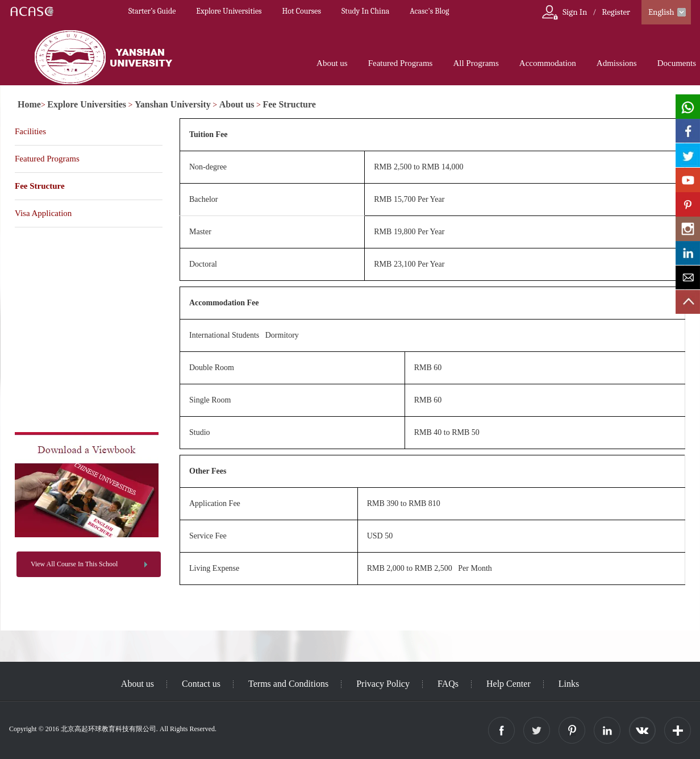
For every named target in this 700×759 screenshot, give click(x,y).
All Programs (476, 63)
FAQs (448, 684)
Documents (677, 63)
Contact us (201, 684)
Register (616, 12)
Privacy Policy (383, 684)
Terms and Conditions (288, 684)
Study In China (365, 11)
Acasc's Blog (429, 11)
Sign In (575, 12)
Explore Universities (229, 11)
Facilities (30, 131)
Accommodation (548, 63)
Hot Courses (302, 11)
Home (29, 104)
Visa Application (43, 213)
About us (332, 63)
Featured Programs (401, 63)
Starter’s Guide (152, 11)
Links (569, 684)
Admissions (617, 63)
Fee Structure (289, 104)
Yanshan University (173, 104)
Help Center (509, 684)
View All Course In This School (74, 564)
